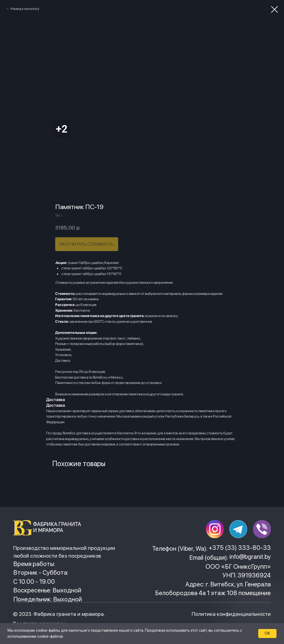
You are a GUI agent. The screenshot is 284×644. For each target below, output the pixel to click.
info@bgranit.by (250, 557)
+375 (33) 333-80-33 (240, 548)
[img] (49, 528)
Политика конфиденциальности (231, 614)
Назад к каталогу (25, 9)
